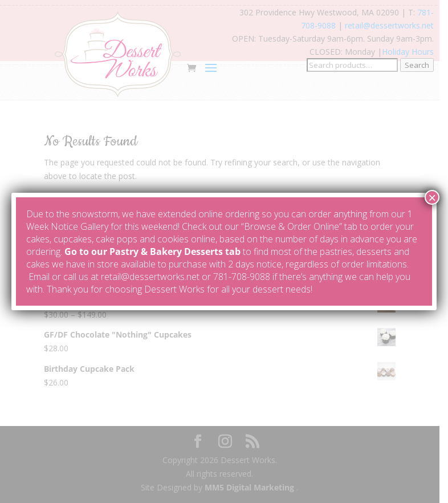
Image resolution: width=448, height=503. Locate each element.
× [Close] (432, 197)
